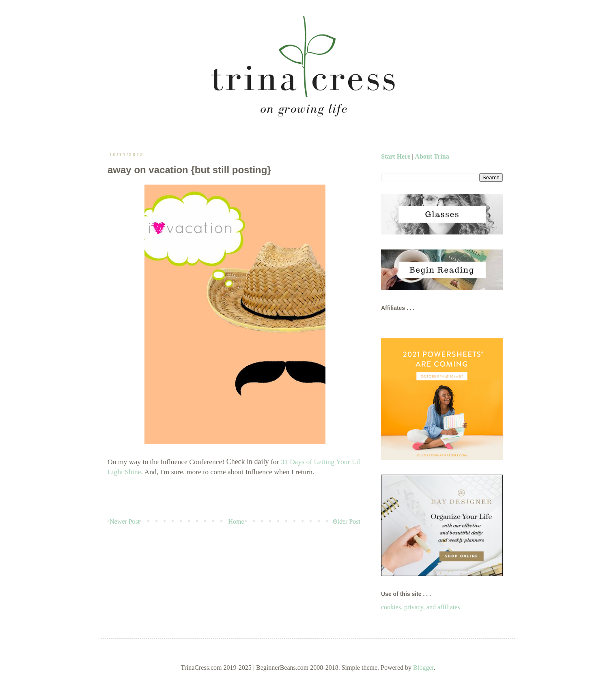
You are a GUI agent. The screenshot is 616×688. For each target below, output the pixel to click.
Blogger (423, 668)
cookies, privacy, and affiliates (421, 607)
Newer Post (125, 521)
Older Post (347, 521)
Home (236, 521)
